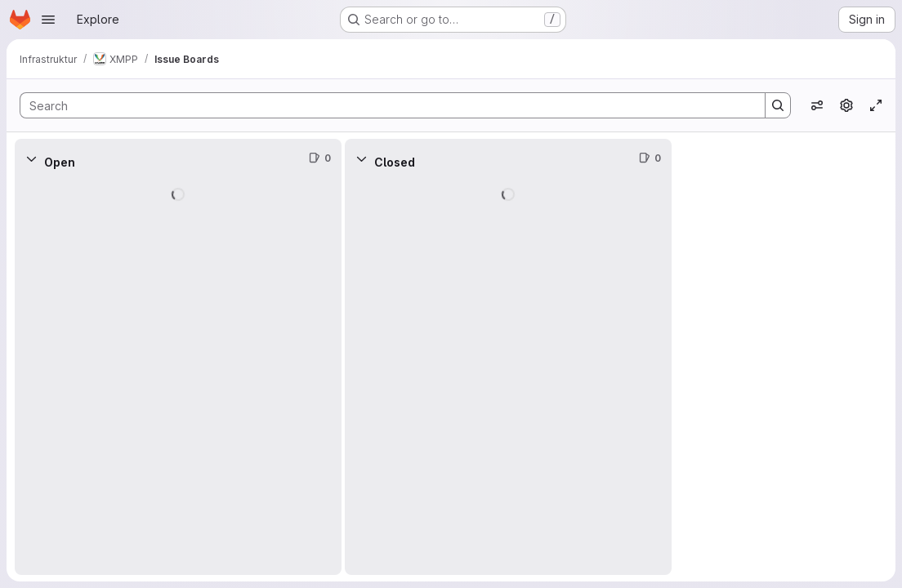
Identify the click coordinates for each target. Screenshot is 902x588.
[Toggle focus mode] (876, 105)
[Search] (384, 105)
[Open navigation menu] (48, 20)
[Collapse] (31, 158)
